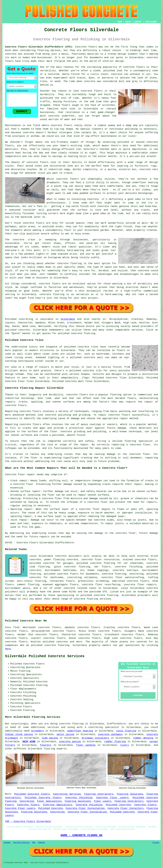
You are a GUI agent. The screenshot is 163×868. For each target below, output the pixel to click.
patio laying (65, 734)
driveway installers (95, 738)
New (34, 843)
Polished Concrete (118, 805)
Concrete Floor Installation (85, 808)
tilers (125, 745)
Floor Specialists (49, 801)
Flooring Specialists (58, 805)
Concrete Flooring (21, 843)
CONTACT (138, 22)
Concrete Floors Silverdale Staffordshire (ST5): (39, 47)
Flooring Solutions (130, 794)
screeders (37, 731)
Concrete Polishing (79, 798)
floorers (46, 745)
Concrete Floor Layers (112, 798)
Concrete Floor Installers (125, 808)
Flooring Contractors (99, 794)
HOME (120, 22)
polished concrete (55, 642)
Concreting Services (67, 794)
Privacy (156, 843)
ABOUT (128, 22)
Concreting (27, 801)
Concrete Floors (28, 805)
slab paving (50, 738)
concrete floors (77, 395)
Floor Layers (103, 801)
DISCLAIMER (151, 22)
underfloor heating (80, 731)
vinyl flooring (126, 731)
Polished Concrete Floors (32, 794)
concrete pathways (110, 734)
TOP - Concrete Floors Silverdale (28, 821)
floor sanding (86, 745)
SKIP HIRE (29, 742)
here (8, 649)
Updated (41, 843)
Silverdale (68, 319)
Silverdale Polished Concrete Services (45, 656)
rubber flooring (115, 742)
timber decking (143, 738)
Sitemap (7, 843)
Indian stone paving (19, 734)
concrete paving (70, 742)
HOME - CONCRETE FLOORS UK (81, 835)
